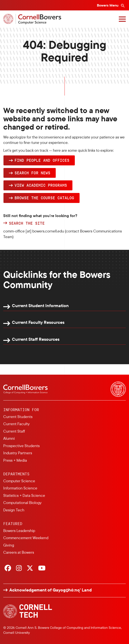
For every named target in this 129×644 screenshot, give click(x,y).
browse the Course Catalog (44, 198)
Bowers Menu (108, 5)
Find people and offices (42, 160)
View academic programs (41, 185)
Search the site (27, 223)
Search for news (32, 173)
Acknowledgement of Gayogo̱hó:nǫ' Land (51, 590)
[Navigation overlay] (122, 19)
